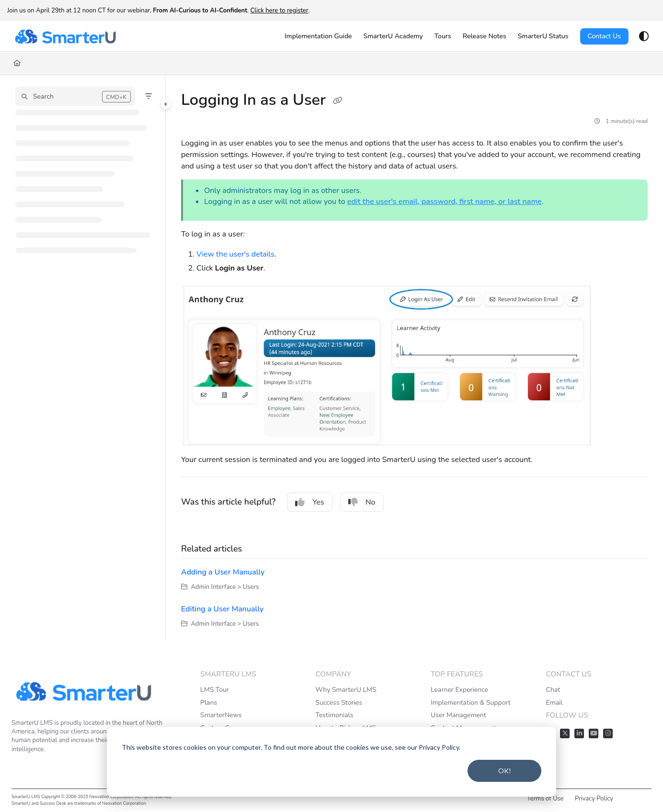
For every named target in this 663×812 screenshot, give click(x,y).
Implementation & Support (471, 703)
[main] (414, 358)
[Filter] (149, 96)
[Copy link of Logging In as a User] (338, 101)
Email (554, 703)
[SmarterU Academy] (393, 36)
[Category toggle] (166, 104)
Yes (310, 502)
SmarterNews (221, 715)
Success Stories (339, 703)
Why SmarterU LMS (346, 690)
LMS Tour (215, 690)
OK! (505, 771)
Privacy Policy (594, 799)
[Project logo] (65, 36)
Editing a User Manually (222, 609)
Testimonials (335, 715)
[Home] (17, 63)
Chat (553, 690)
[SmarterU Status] (543, 36)
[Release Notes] (485, 36)
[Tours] (443, 36)
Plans (209, 703)
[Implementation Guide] (318, 36)
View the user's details (235, 254)
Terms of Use (545, 799)
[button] (75, 96)
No (362, 502)
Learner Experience (459, 690)
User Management (458, 715)
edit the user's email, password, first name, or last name (445, 202)
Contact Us (604, 36)
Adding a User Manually (223, 572)
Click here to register (279, 11)
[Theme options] (644, 36)
